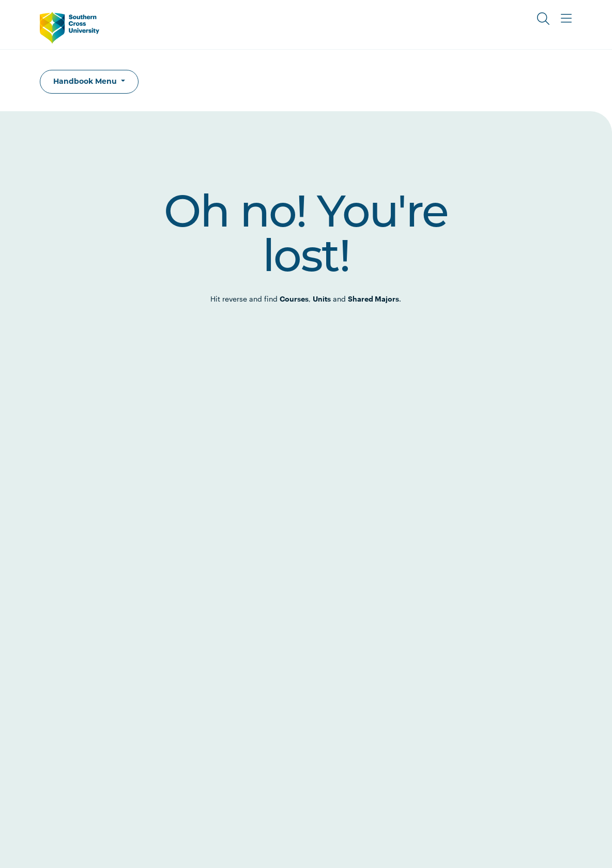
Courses (294, 299)
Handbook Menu (86, 81)
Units (322, 299)
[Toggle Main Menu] (566, 19)
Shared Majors (373, 299)
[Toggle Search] (543, 19)
